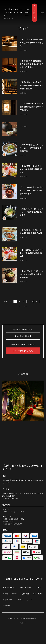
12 (20, 307)
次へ (25, 307)
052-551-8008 (27, 13)
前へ (5, 301)
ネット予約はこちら (34, 13)
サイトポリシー (24, 623)
